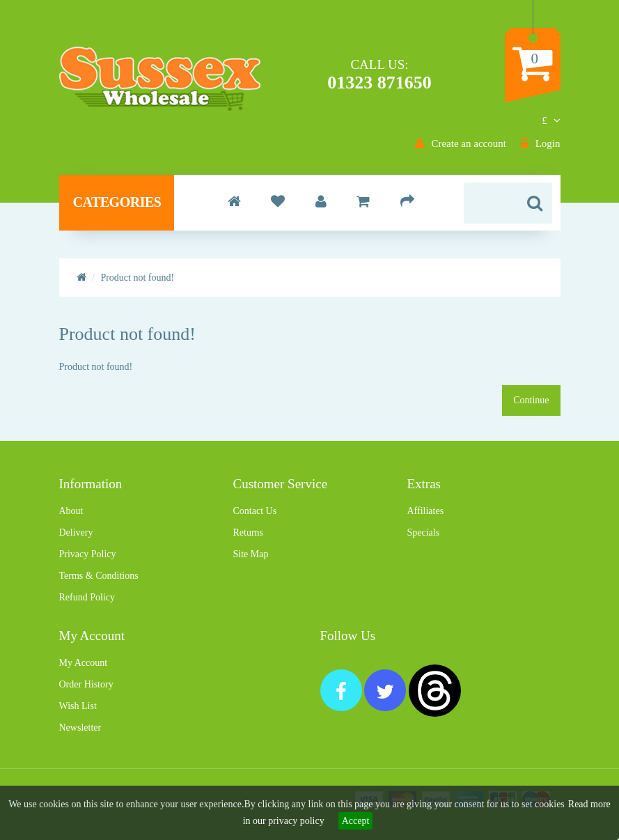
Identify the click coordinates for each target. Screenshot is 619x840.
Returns (248, 532)
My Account (84, 663)
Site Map (250, 554)
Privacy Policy (88, 554)
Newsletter (80, 728)
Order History (86, 684)
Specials (423, 532)
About (71, 511)
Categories (117, 202)
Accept (356, 821)
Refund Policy (87, 597)
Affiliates (425, 511)
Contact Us (254, 511)
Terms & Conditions (99, 576)
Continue (531, 400)
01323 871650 (379, 83)
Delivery (76, 532)
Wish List (78, 706)
